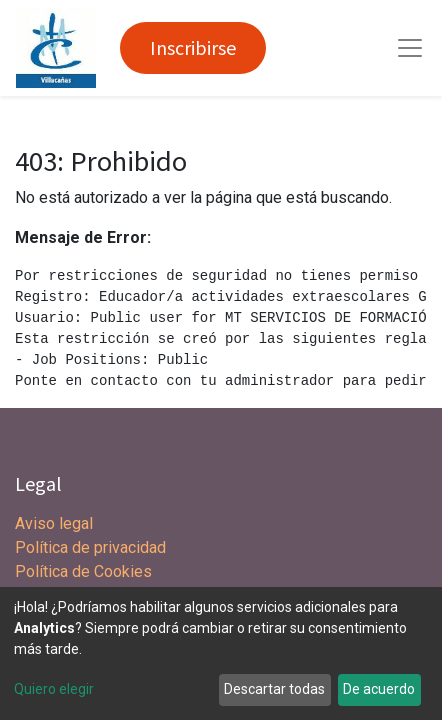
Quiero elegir (54, 689)
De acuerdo (379, 689)
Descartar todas (274, 689)
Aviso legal (56, 523)
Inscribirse (193, 47)
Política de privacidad (90, 547)
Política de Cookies (83, 571)
